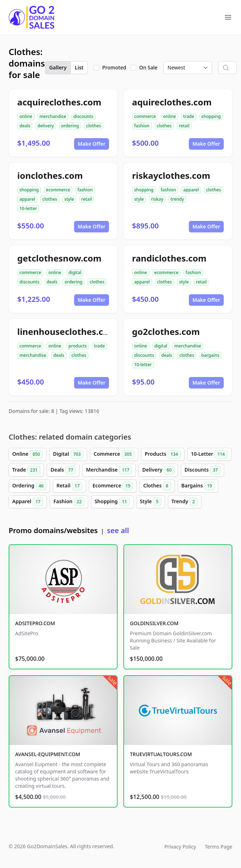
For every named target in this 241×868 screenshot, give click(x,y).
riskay (157, 199)
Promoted (114, 67)
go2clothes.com (166, 331)
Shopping (112, 502)
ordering (70, 126)
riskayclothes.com (171, 175)
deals (25, 126)
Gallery (58, 67)
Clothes (157, 486)
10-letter (28, 208)
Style (151, 502)
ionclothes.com (50, 175)
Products (163, 454)
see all (118, 530)
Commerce (114, 454)
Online (28, 454)
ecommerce (58, 190)
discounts (83, 116)
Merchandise (109, 470)
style (69, 199)
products (78, 346)
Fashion (69, 502)
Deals (63, 470)
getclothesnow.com (59, 258)
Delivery (158, 470)
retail (184, 126)
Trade (26, 470)
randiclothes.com (169, 258)
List (79, 67)
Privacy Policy (180, 847)
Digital (68, 454)
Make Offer (92, 144)
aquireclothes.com (172, 102)
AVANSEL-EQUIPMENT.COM (48, 754)
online (26, 116)
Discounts (203, 470)
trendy (177, 199)
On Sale (148, 67)
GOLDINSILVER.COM (154, 623)
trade (189, 116)
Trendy (185, 502)
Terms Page (219, 847)
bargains (210, 355)
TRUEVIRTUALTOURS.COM (161, 754)
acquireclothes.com (59, 102)
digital (75, 272)
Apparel (28, 502)
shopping (211, 116)
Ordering (29, 486)
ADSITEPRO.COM (35, 623)
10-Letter (209, 454)
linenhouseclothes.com (67, 331)
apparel (27, 199)
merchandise (53, 116)
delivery (46, 126)
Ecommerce (113, 486)
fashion (142, 126)
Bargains (198, 486)
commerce (145, 116)
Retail (69, 486)
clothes (93, 126)
